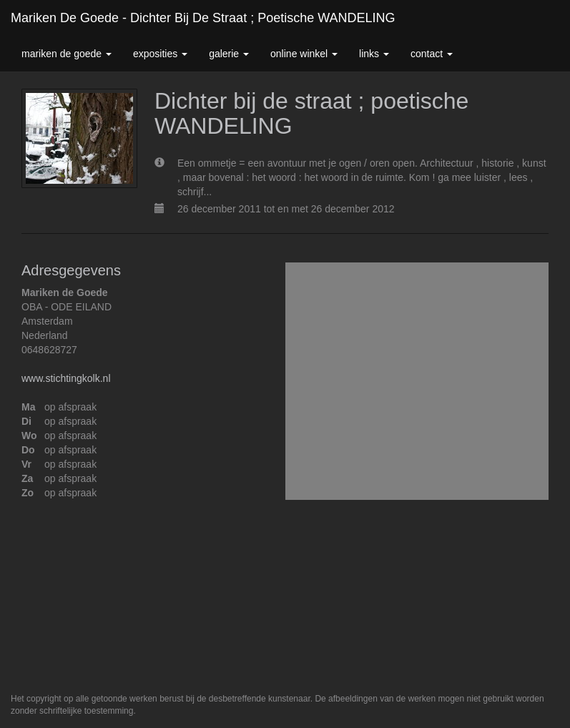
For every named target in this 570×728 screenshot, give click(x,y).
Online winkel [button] (304, 54)
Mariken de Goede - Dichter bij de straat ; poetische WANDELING (203, 18)
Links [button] (374, 54)
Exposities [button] (160, 54)
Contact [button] (432, 54)
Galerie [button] (229, 54)
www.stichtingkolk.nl (66, 378)
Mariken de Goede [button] (67, 54)
